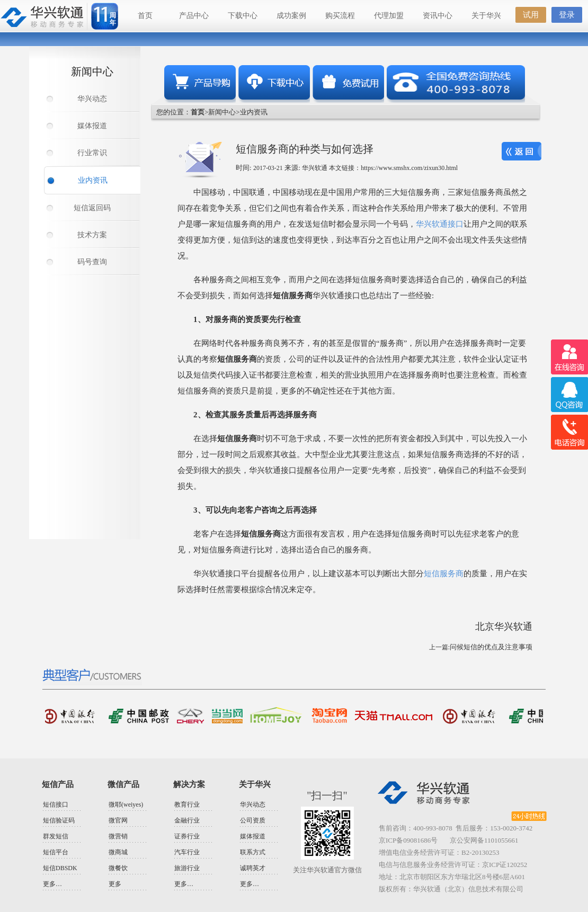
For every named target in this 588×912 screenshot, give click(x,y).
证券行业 (187, 836)
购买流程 (340, 16)
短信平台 (56, 852)
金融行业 (187, 820)
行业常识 (92, 153)
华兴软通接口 (440, 224)
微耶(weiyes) (126, 804)
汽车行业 (187, 852)
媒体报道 (92, 126)
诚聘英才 (253, 868)
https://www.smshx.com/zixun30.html (409, 168)
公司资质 (253, 820)
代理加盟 (389, 16)
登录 (567, 15)
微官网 (118, 820)
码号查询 (92, 262)
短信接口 (56, 804)
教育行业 (187, 804)
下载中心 (243, 16)
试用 (531, 15)
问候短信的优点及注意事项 (491, 647)
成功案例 (291, 16)
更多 (115, 884)
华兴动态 (92, 99)
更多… (52, 884)
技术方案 (92, 235)
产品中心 (194, 16)
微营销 (118, 836)
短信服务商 (444, 574)
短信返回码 (92, 208)
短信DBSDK (60, 868)
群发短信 (56, 836)
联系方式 (253, 852)
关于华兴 (486, 16)
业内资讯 (93, 180)
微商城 (118, 852)
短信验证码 (59, 820)
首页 (145, 16)
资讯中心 (438, 16)
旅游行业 (187, 868)
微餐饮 (118, 868)
